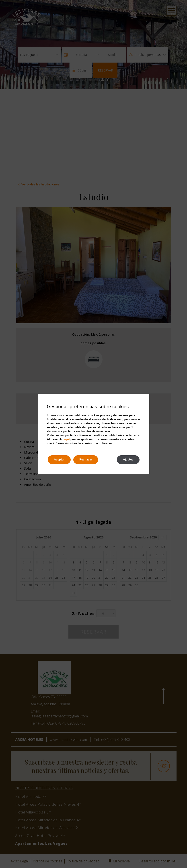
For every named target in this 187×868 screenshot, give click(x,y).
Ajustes (127, 460)
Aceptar (60, 460)
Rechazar (88, 460)
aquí (67, 439)
